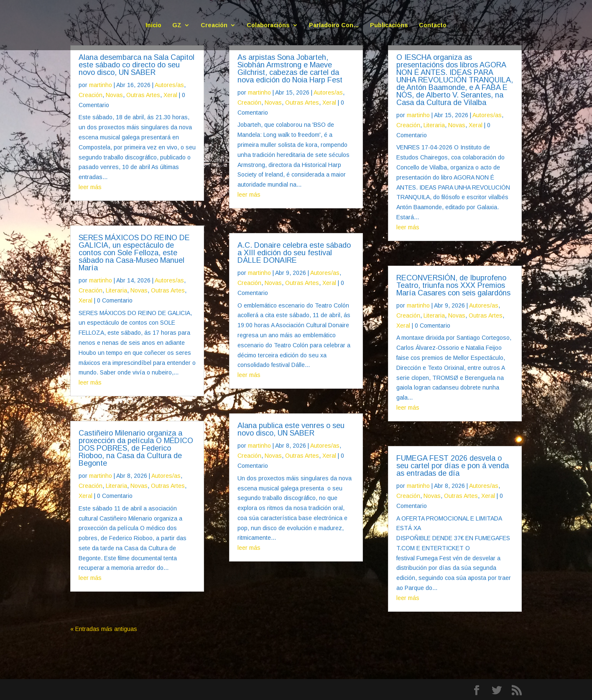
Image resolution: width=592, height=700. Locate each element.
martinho (101, 85)
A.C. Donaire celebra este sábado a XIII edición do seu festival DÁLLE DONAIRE (294, 253)
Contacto (433, 25)
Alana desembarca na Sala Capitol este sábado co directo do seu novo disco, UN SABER (137, 65)
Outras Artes (143, 95)
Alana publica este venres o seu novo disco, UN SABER (291, 429)
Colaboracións (268, 25)
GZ (177, 25)
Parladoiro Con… (334, 25)
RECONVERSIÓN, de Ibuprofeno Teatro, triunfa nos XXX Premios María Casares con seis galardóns (453, 285)
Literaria (116, 290)
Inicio (153, 25)
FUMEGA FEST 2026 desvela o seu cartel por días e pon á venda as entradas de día (453, 466)
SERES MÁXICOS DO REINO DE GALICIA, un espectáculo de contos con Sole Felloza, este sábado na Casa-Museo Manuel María (134, 253)
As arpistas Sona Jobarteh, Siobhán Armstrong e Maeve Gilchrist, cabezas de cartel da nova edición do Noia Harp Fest (290, 69)
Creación (214, 25)
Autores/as (169, 85)
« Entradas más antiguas (104, 629)
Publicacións (389, 25)
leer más (90, 187)
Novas (114, 95)
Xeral (170, 95)
